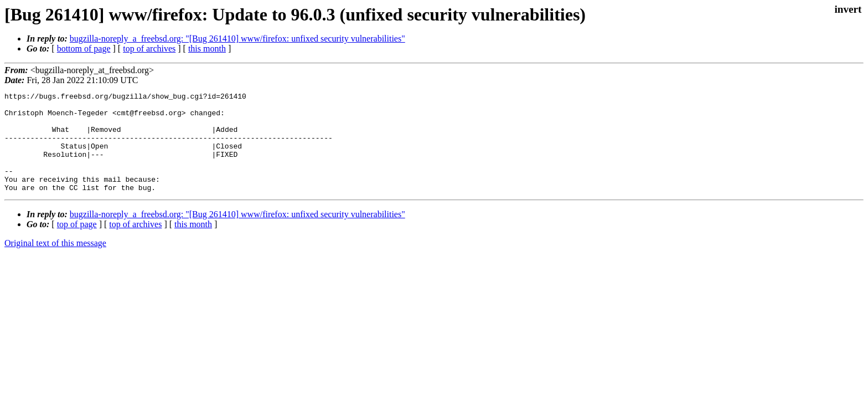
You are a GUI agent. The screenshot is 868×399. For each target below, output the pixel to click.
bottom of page (84, 48)
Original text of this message (55, 263)
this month (207, 48)
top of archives (149, 48)
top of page (77, 244)
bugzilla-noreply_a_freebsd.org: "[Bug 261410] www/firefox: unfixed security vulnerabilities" (237, 39)
